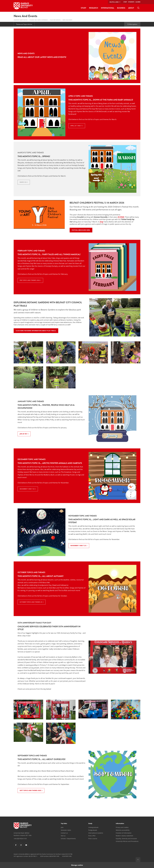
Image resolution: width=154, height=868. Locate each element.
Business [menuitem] (121, 8)
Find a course (93, 839)
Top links (64, 824)
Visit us (63, 836)
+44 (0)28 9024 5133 (20, 839)
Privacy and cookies (122, 827)
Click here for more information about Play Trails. (37, 331)
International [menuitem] (108, 8)
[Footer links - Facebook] (16, 845)
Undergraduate (93, 827)
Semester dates (66, 830)
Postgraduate (93, 830)
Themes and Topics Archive (24, 24)
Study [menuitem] (83, 8)
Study (90, 824)
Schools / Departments (68, 839)
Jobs (62, 827)
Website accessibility (123, 830)
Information (120, 824)
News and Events (67, 20)
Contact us (64, 833)
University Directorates (21, 20)
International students (96, 833)
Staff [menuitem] (125, 2)
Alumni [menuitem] (138, 2)
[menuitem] (138, 8)
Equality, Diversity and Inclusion (126, 839)
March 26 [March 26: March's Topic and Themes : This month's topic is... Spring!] (23, 182)
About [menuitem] (131, 8)
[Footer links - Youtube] (26, 845)
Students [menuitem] (131, 2)
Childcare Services (55, 20)
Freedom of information (124, 833)
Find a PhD (92, 836)
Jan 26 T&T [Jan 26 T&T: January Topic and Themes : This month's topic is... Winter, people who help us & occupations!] (23, 434)
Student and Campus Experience (39, 20)
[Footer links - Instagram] (21, 845)
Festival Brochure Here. (82, 230)
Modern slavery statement (124, 836)
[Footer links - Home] (23, 826)
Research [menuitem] (94, 8)
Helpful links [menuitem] (114, 2)
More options (132, 24)
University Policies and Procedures (127, 841)
